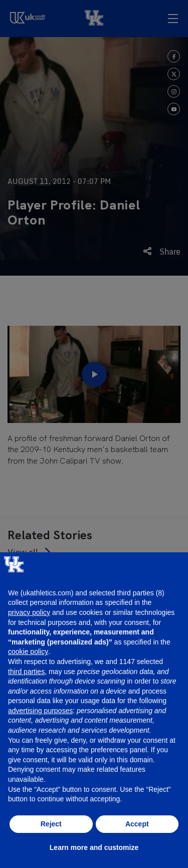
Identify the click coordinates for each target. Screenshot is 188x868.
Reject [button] (51, 824)
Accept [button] (137, 824)
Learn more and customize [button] (94, 847)
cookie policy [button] (28, 652)
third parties (26, 672)
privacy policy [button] (29, 612)
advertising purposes (40, 711)
